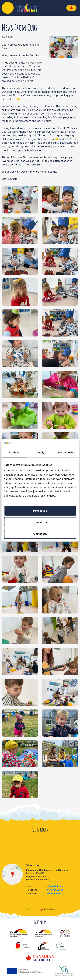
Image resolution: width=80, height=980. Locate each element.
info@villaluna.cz (56, 886)
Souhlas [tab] (14, 452)
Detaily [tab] (40, 452)
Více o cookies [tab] (66, 452)
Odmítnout (40, 534)
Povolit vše (40, 511)
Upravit (40, 522)
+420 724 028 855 (56, 890)
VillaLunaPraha (55, 893)
